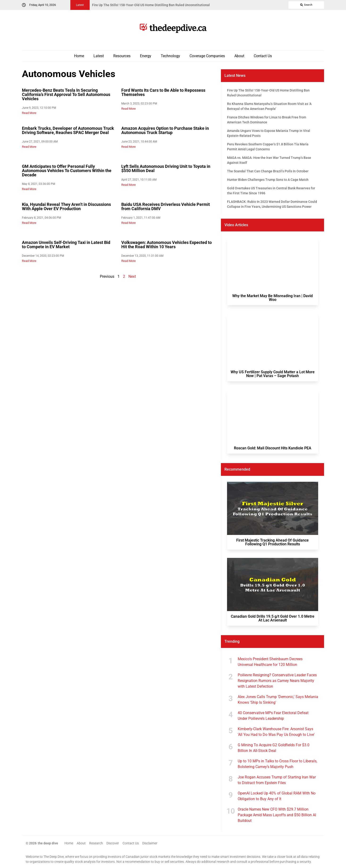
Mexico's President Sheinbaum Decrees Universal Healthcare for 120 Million (270, 662)
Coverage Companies (207, 56)
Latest (99, 56)
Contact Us (263, 56)
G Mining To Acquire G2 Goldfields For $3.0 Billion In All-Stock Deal (274, 748)
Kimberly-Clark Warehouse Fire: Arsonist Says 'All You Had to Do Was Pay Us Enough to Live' (276, 732)
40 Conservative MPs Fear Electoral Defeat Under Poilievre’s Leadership (273, 716)
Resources (122, 56)
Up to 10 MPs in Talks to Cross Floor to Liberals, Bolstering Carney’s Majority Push (277, 764)
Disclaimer (150, 843)
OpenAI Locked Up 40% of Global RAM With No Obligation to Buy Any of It (277, 796)
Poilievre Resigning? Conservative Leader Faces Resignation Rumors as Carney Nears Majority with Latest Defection (277, 681)
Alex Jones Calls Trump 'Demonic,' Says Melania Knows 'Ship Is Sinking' (278, 700)
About (239, 56)
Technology (170, 56)
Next (132, 276)
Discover (113, 843)
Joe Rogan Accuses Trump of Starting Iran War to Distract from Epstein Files (277, 780)
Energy (146, 56)
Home (79, 56)
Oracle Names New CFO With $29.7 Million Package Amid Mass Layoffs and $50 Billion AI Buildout (277, 815)
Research (96, 843)
